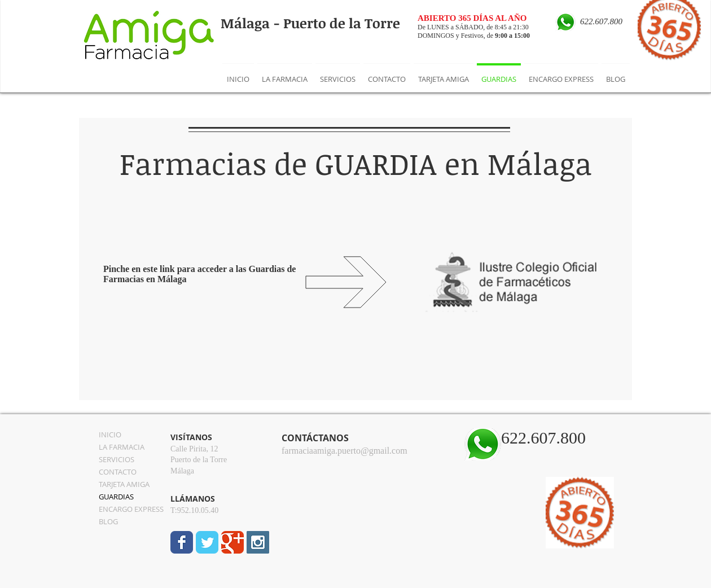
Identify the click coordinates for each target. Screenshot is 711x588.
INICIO (110, 435)
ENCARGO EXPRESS (131, 509)
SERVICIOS (117, 459)
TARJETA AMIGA (124, 484)
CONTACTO (118, 472)
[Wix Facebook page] (182, 542)
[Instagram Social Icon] (258, 542)
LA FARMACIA (122, 447)
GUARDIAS (116, 497)
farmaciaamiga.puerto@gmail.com (344, 451)
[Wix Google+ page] (232, 542)
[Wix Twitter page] (207, 542)
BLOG (108, 521)
